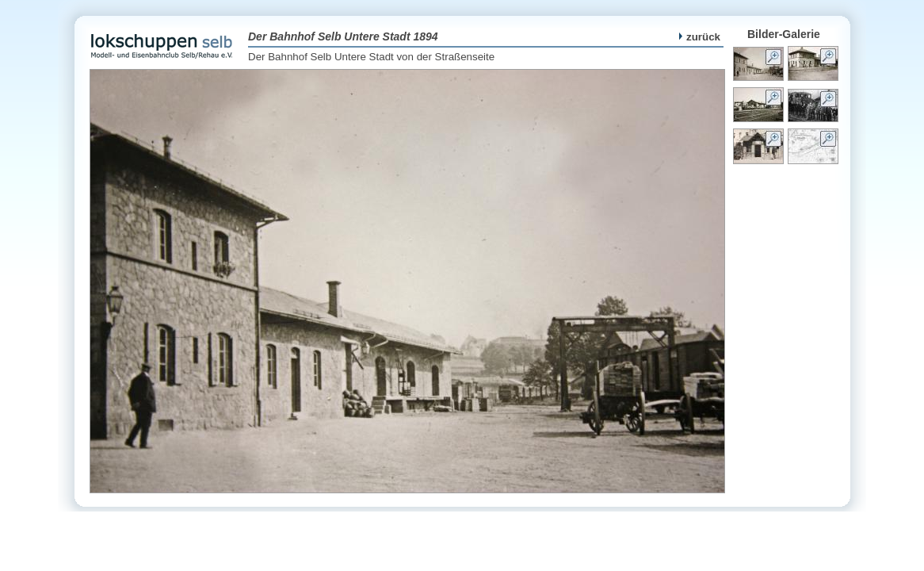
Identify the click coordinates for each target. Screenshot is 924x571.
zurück (700, 37)
